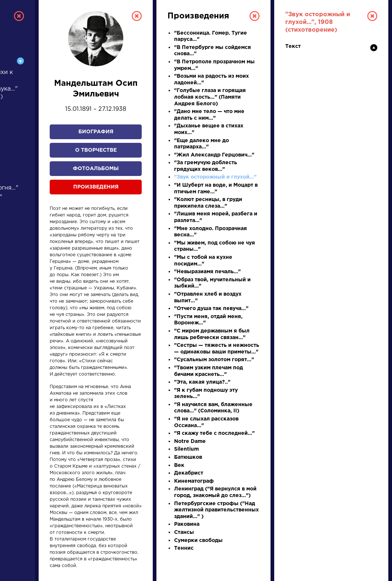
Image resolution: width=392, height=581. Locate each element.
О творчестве (96, 150)
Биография (96, 132)
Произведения (96, 187)
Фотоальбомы (96, 169)
